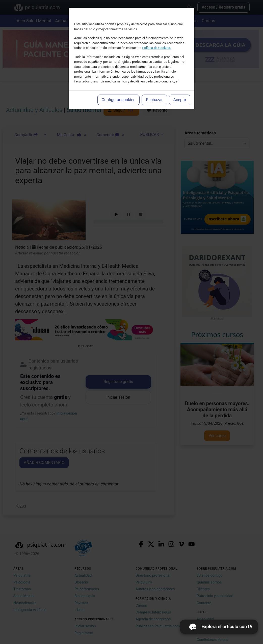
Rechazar (154, 100)
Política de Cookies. (156, 48)
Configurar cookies (119, 100)
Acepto (180, 100)
